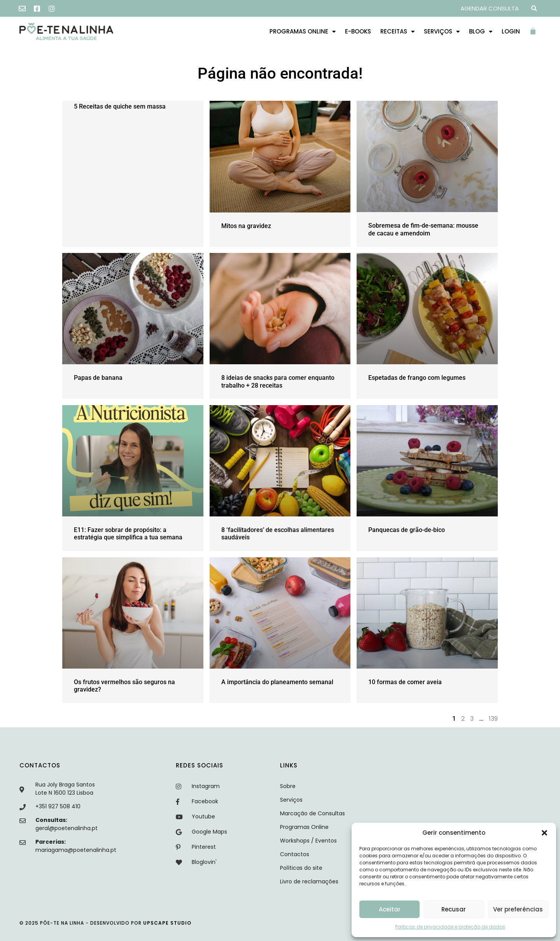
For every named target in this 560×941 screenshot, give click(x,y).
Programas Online (303, 32)
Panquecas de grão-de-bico (407, 530)
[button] (544, 833)
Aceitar (390, 909)
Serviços (442, 32)
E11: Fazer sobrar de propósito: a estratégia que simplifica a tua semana (128, 534)
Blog (481, 32)
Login (511, 31)
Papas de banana (98, 378)
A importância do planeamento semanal (277, 682)
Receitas (397, 32)
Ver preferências (518, 909)
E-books (358, 31)
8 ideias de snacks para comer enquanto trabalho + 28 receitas (278, 381)
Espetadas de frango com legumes (417, 378)
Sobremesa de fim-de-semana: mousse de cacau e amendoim (423, 229)
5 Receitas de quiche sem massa (120, 106)
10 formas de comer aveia (405, 682)
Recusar (454, 909)
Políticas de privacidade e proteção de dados (450, 927)
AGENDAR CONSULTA (490, 8)
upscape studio (167, 923)
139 (493, 719)
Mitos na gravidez (246, 226)
